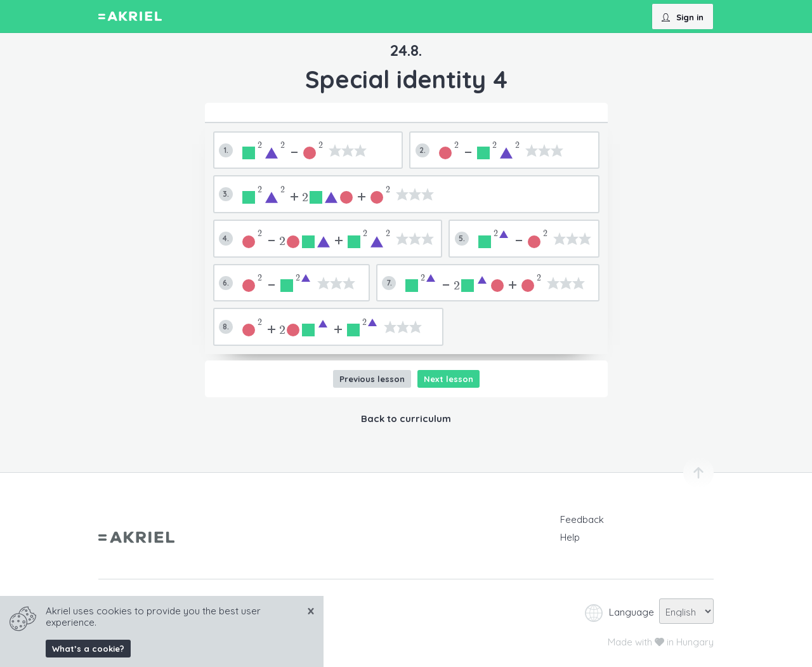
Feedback (582, 519)
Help (570, 537)
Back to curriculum (406, 419)
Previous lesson (372, 379)
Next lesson (449, 379)
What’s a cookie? (88, 649)
